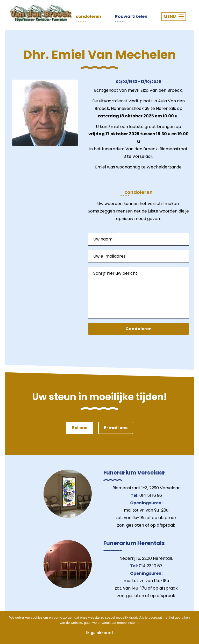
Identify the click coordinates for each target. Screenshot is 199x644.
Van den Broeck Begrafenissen (41, 13)
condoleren (88, 16)
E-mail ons (116, 428)
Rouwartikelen (131, 16)
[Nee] (193, 628)
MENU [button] (174, 16)
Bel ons (80, 428)
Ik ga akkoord (99, 633)
